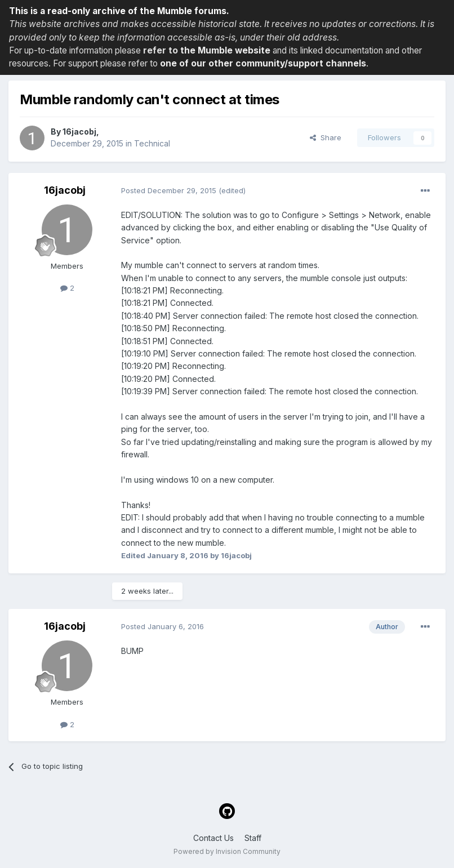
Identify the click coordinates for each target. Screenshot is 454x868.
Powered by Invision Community (227, 851)
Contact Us (213, 838)
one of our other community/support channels (263, 63)
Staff (253, 838)
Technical (152, 143)
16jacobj (79, 132)
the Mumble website (225, 50)
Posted (169, 190)
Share (326, 137)
